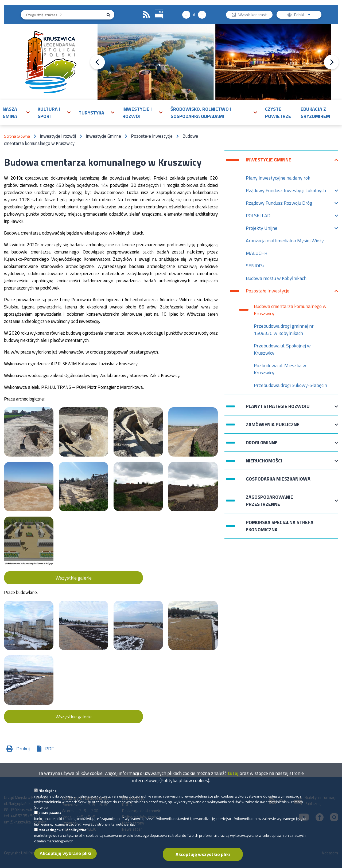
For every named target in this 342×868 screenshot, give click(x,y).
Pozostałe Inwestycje (268, 292)
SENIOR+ (255, 266)
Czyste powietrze (278, 113)
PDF (50, 749)
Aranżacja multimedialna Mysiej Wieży (285, 241)
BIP (155, 9)
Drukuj (23, 749)
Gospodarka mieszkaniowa (278, 479)
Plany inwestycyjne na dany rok (278, 178)
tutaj (233, 776)
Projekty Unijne (262, 229)
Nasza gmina (10, 113)
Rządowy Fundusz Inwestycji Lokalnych (286, 192)
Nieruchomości (264, 463)
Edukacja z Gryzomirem (315, 113)
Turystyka (91, 113)
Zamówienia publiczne (273, 427)
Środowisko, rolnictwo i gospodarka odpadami (201, 113)
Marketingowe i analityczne (62, 833)
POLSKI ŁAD (258, 217)
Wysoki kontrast (253, 15)
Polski (303, 15)
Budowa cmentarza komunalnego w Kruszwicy (290, 310)
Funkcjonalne (50, 816)
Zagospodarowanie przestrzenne (269, 501)
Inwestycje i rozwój (137, 113)
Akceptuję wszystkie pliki (203, 857)
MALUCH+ (257, 253)
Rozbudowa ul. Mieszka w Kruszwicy (280, 369)
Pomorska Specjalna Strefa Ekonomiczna (280, 526)
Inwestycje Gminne (269, 162)
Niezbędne (48, 794)
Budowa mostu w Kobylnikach (276, 278)
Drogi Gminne (262, 445)
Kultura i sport (49, 113)
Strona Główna (17, 136)
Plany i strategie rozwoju (278, 409)
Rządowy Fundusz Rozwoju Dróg (279, 204)
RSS (146, 15)
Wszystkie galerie (74, 578)
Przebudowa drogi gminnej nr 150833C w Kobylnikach (284, 330)
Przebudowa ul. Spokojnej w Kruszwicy (282, 349)
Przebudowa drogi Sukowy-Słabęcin (290, 385)
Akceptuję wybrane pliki (65, 857)
